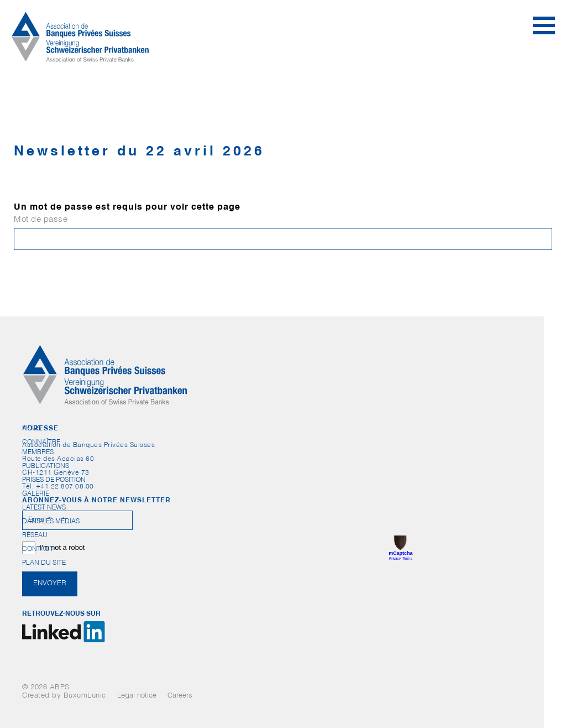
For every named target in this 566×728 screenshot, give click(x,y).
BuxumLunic (85, 696)
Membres (38, 453)
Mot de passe (41, 220)
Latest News (44, 508)
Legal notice (137, 696)
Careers (180, 696)
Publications (46, 466)
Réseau (35, 535)
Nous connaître (41, 431)
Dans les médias (51, 522)
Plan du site (44, 563)
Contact (38, 549)
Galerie (36, 494)
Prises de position (54, 480)
